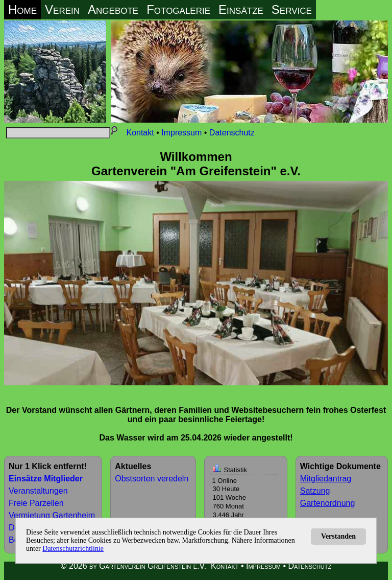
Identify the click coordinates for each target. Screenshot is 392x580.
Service (292, 9)
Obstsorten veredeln (152, 479)
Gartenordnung (328, 503)
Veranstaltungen (38, 491)
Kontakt (140, 133)
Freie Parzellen (36, 503)
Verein (62, 9)
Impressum (181, 133)
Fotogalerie (178, 9)
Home (22, 9)
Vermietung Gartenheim (52, 515)
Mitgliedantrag (326, 479)
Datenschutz (232, 133)
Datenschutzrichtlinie (73, 549)
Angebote (113, 9)
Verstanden (338, 536)
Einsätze (241, 9)
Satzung (315, 491)
